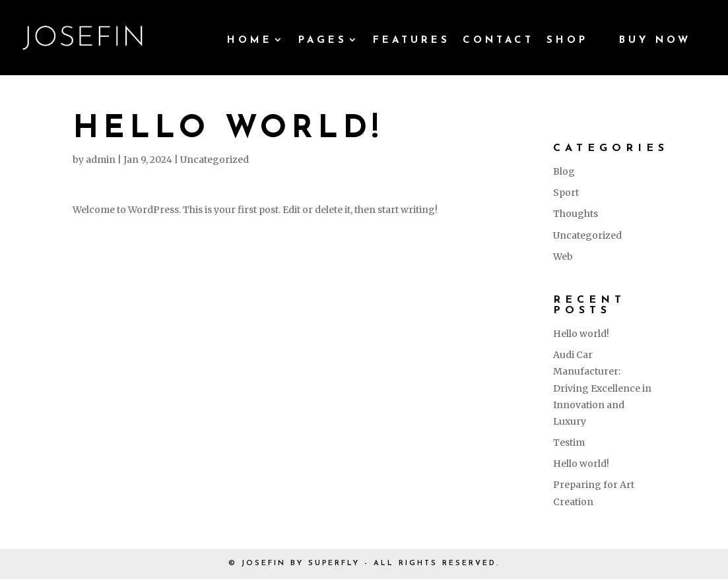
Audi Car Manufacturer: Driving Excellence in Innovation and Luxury (602, 388)
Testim (569, 442)
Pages (323, 41)
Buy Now (655, 41)
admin (101, 160)
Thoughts (576, 214)
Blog (564, 171)
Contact (498, 41)
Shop (567, 41)
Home (250, 41)
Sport (566, 193)
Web (563, 257)
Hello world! (581, 334)
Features (412, 41)
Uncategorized (215, 160)
